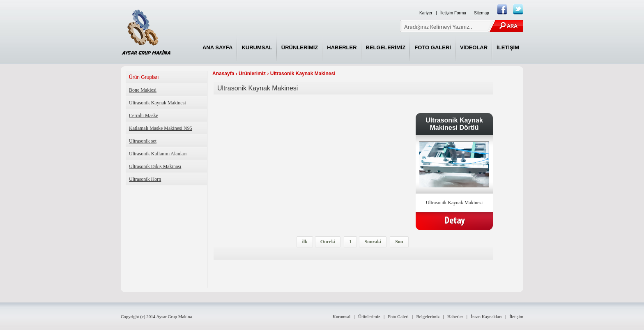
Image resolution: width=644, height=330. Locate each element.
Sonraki (373, 242)
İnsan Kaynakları (486, 316)
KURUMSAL (257, 47)
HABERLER (342, 47)
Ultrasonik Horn (145, 179)
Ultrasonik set (143, 141)
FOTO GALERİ (433, 47)
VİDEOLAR (474, 47)
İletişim (516, 316)
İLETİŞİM (508, 47)
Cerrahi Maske (144, 115)
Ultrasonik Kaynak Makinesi (158, 103)
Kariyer (426, 13)
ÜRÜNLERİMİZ (300, 47)
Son (399, 242)
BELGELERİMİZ (386, 47)
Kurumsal (342, 316)
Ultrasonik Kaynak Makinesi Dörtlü (454, 124)
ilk (305, 242)
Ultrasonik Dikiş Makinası (155, 166)
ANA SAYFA (217, 47)
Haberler (455, 316)
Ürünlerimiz (252, 74)
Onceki (328, 242)
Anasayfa (223, 74)
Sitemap (482, 13)
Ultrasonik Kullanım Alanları (158, 154)
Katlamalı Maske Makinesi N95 (161, 128)
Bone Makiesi (143, 90)
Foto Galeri (398, 316)
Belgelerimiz (428, 316)
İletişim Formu (453, 13)
